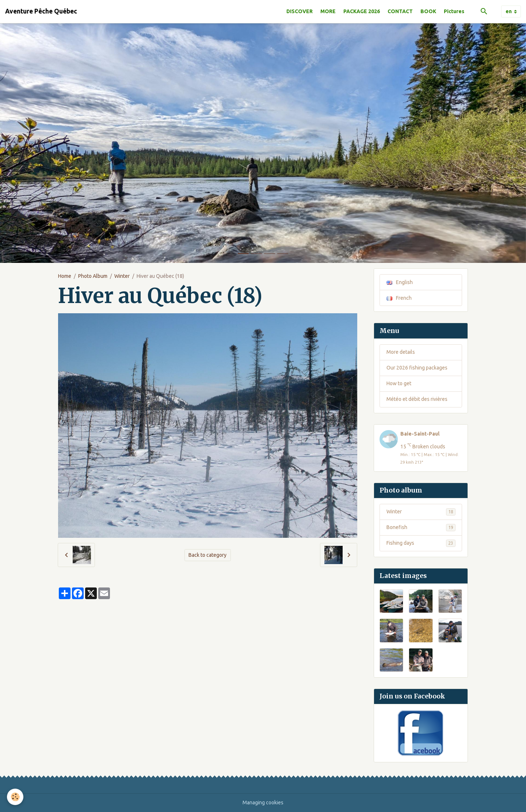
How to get (399, 383)
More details (401, 352)
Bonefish (421, 528)
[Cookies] (16, 797)
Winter (122, 276)
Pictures (454, 11)
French (399, 298)
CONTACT (400, 11)
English (400, 282)
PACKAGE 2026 (362, 11)
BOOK (428, 11)
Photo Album (93, 276)
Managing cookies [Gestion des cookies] (263, 803)
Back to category (207, 555)
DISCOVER (300, 11)
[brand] (41, 11)
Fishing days (421, 543)
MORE (328, 11)
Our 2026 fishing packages (417, 368)
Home (65, 276)
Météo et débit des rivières (417, 399)
